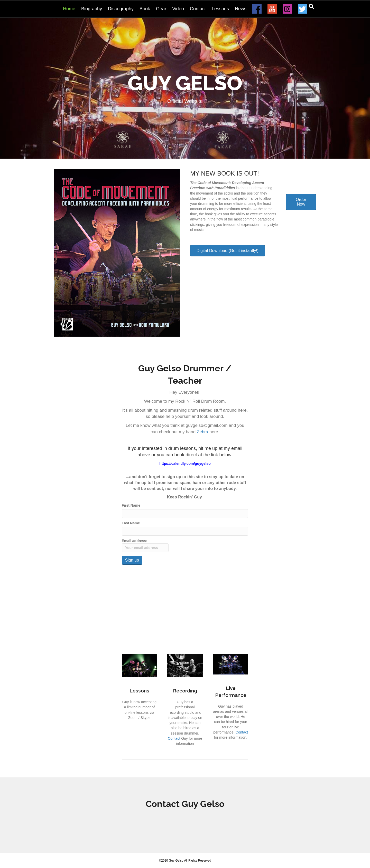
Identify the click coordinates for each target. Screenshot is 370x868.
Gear (161, 9)
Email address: (145, 545)
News (241, 9)
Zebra (202, 432)
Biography (92, 9)
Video (178, 9)
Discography (121, 9)
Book (145, 9)
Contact (198, 9)
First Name (131, 505)
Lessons (220, 9)
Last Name (131, 523)
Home (69, 9)
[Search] (311, 6)
